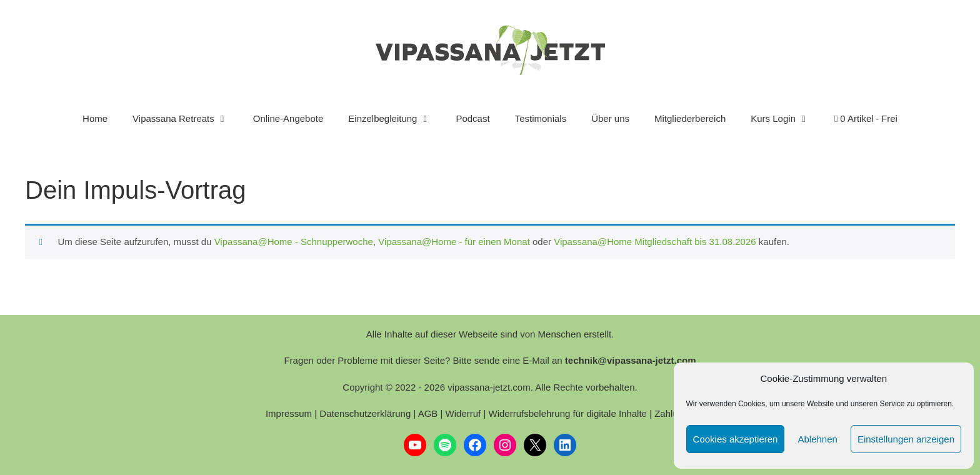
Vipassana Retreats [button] (187, 119)
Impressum (289, 413)
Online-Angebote (288, 118)
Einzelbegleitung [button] (396, 119)
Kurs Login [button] (786, 119)
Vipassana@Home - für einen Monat (454, 242)
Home (95, 118)
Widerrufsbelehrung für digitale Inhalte (567, 413)
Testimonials (541, 118)
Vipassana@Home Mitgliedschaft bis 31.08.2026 (655, 242)
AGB (428, 413)
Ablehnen (817, 439)
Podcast (472, 118)
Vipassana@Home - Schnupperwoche (294, 242)
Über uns (610, 118)
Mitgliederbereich (690, 118)
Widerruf (463, 413)
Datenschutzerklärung (365, 413)
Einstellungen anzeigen (906, 439)
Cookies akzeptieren (736, 439)
